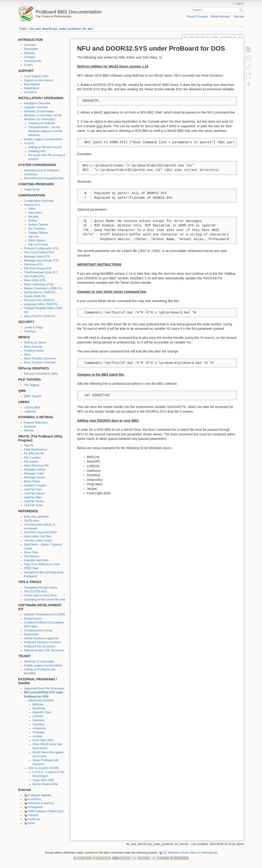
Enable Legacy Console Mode (43, 139)
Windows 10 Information (39, 111)
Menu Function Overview (40, 362)
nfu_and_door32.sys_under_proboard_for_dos (61, 29)
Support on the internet (38, 80)
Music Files (31, 552)
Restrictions (31, 634)
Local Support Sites (36, 76)
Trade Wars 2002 (43, 780)
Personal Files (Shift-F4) (39, 300)
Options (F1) (32, 205)
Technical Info (33, 61)
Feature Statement (36, 423)
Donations (30, 92)
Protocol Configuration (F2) (41, 248)
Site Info (33, 237)
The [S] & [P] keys (35, 591)
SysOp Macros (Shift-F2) (40, 292)
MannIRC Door (42, 712)
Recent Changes (197, 16)
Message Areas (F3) (37, 257)
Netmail (29, 431)
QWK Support (33, 396)
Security (33, 217)
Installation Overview (37, 103)
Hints (27, 355)
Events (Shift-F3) (35, 296)
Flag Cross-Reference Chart (42, 564)
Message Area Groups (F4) (41, 261)
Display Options (38, 233)
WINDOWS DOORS (41, 701)
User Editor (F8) (34, 276)
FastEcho (34, 819)
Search (242, 10)
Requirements (33, 619)
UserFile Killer (33, 497)
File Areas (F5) (33, 264)
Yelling (32, 221)
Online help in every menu (40, 595)
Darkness (39, 720)
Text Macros (32, 556)
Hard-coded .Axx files (37, 536)
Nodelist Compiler (35, 486)
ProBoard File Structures (40, 646)
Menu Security (33, 347)
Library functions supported (41, 638)
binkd (32, 823)
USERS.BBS (32, 408)
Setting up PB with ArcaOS (45, 147)
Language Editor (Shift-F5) (41, 304)
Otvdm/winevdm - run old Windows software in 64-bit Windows (45, 131)
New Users (35, 213)
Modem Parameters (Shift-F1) (43, 288)
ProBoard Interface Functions (42, 642)
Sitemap (239, 16)
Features (30, 53)
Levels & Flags (33, 327)
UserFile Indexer (34, 493)
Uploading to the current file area (45, 600)
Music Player (32, 481)
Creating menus (34, 351)
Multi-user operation (36, 517)
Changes (30, 57)
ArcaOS (29, 143)
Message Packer (35, 477)
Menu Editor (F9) (35, 280)
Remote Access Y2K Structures (44, 650)
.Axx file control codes (38, 541)
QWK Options (37, 241)
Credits (28, 65)
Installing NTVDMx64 (41, 123)
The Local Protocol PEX (39, 252)
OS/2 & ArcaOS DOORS (44, 768)
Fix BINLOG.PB (34, 454)
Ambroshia (39, 728)
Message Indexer (35, 470)
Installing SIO (37, 151)
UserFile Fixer (33, 489)
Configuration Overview (39, 201)
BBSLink (38, 705)
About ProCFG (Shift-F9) (40, 316)
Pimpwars (39, 732)
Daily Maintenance (36, 450)
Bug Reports (32, 84)
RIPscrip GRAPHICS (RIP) (41, 374)
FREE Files (31, 568)
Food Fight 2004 (43, 740)
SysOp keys (32, 521)
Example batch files (36, 560)
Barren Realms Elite (45, 784)
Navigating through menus (41, 587)
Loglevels (30, 411)
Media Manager (221, 16)
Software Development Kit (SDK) (45, 614)
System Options (38, 225)
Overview (30, 45)
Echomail (30, 427)
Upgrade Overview (36, 107)
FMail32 (33, 815)
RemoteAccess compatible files (44, 178)
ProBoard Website (40, 795)
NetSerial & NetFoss (41, 803)
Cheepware (35, 807)
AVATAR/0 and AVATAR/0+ (41, 532)
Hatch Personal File (36, 466)
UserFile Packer (34, 501)
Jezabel (37, 736)
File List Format (38, 245)
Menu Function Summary (40, 359)
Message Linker (34, 473)
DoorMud (38, 724)
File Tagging (32, 385)
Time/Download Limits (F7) (41, 272)
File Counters (32, 458)
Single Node (32, 189)
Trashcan (30, 331)
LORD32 (38, 716)
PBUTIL (29, 446)
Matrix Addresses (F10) (39, 284)
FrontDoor (35, 799)
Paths (32, 209)
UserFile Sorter (33, 505)
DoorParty (39, 708)
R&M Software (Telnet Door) (46, 811)
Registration (32, 88)
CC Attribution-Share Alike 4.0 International (190, 853)
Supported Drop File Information (44, 689)
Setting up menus (35, 343)
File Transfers (37, 229)
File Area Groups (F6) (38, 268)
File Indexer (31, 462)
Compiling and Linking (38, 630)
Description (31, 49)
